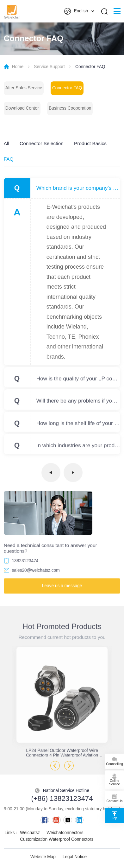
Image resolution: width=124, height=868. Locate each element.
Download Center (22, 108)
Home (18, 67)
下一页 (73, 475)
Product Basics (90, 143)
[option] (62, 701)
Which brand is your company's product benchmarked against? (78, 188)
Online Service (115, 779)
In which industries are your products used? (78, 447)
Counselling (115, 760)
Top (115, 814)
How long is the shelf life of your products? (78, 425)
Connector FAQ (67, 88)
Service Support (49, 67)
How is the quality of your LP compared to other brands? (78, 381)
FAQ (9, 159)
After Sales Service (24, 88)
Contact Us (115, 798)
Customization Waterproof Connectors (57, 839)
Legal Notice (75, 857)
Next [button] (69, 766)
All (6, 143)
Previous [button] (55, 766)
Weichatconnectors (65, 833)
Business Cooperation (70, 108)
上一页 (51, 475)
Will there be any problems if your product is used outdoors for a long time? (78, 403)
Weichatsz (30, 833)
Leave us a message (62, 588)
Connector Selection (42, 143)
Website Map (43, 857)
